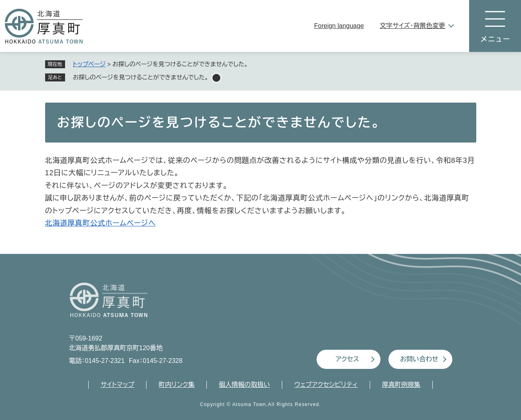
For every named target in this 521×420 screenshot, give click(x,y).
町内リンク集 (176, 385)
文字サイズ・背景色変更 (412, 26)
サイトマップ (117, 385)
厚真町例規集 (401, 385)
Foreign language (339, 26)
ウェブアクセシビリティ (326, 385)
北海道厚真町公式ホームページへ (101, 223)
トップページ (89, 64)
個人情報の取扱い (244, 385)
